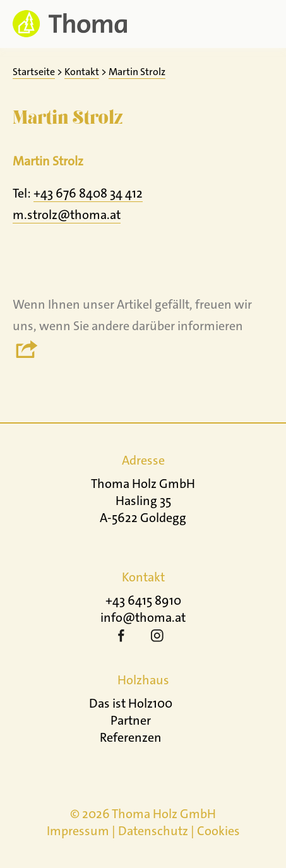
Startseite (34, 72)
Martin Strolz (137, 72)
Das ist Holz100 (131, 703)
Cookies (218, 831)
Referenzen (131, 737)
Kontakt (82, 72)
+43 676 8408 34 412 (88, 193)
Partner (131, 720)
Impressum (78, 831)
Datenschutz (153, 831)
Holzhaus (143, 680)
